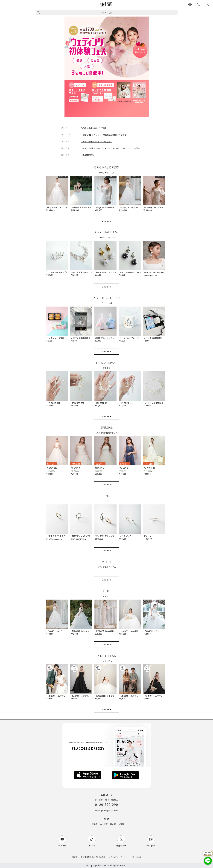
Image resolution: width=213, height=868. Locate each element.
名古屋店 (104, 824)
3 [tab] (106, 122)
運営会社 (76, 857)
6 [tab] (112, 122)
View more (107, 221)
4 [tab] (108, 122)
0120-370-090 (107, 805)
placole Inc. (105, 865)
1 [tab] (101, 122)
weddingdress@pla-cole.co (106, 810)
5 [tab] (110, 122)
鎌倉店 (113, 824)
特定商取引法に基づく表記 (94, 857)
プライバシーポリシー (118, 857)
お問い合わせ (136, 857)
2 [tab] (103, 122)
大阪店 (121, 824)
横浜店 (95, 824)
